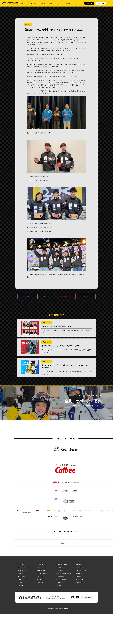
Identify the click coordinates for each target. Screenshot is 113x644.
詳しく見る (96, 420)
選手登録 (89, 3)
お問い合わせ (68, 3)
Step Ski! (39, 620)
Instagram (20, 626)
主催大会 (47, 297)
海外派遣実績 (60, 611)
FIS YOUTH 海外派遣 (42, 614)
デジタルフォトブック (23, 611)
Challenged (78, 617)
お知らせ (23, 3)
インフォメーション (23, 617)
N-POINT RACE (32, 3)
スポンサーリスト (61, 617)
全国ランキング (52, 3)
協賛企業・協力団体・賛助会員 (64, 614)
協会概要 (59, 608)
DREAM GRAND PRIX (81, 611)
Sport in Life (40, 623)
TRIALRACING (79, 620)
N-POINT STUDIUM (23, 608)
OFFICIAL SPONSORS (65, 449)
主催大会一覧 (42, 3)
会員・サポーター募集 (62, 620)
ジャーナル (21, 620)
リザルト (60, 3)
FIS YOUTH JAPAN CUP (82, 608)
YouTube (20, 623)
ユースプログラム (41, 617)
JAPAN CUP (79, 614)
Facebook (59, 626)
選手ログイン (101, 3)
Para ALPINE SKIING (81, 623)
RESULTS (86, 297)
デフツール (21, 614)
